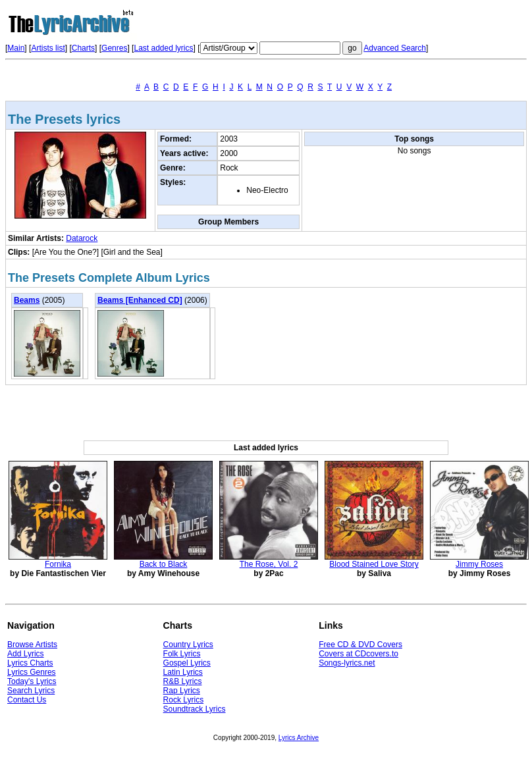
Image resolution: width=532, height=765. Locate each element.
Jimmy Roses (479, 564)
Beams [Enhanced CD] (140, 300)
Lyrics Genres (32, 672)
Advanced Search (395, 48)
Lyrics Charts (30, 663)
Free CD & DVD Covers (360, 645)
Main (16, 48)
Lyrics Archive (299, 738)
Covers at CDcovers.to (359, 654)
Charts (83, 48)
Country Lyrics (188, 645)
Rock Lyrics (184, 700)
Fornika (58, 564)
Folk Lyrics (182, 654)
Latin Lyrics (183, 672)
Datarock (82, 238)
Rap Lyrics (182, 691)
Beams (27, 300)
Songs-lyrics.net (347, 663)
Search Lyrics (31, 691)
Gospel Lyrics (187, 663)
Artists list (48, 48)
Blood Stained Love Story (374, 564)
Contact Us (27, 700)
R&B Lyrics (183, 681)
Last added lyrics (163, 48)
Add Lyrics (26, 654)
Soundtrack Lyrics (195, 709)
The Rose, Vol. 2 (269, 564)
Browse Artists (32, 645)
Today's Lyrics (32, 681)
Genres (114, 48)
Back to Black (164, 564)
